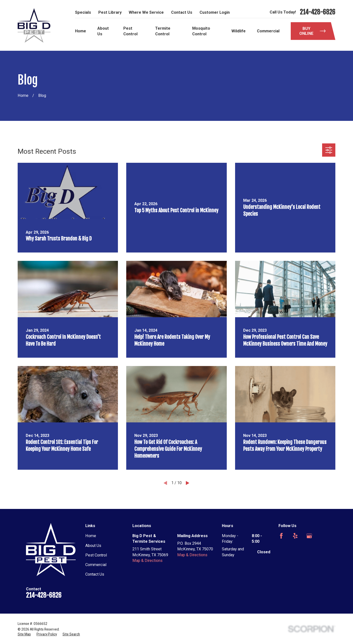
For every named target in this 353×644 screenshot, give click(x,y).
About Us (93, 546)
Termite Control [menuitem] (163, 31)
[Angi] (323, 536)
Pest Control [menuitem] (130, 31)
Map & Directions (147, 561)
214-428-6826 (318, 12)
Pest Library (110, 12)
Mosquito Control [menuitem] (201, 31)
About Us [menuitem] (103, 31)
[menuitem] (24, 634)
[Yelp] (295, 536)
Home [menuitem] (81, 31)
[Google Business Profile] (309, 536)
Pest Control (96, 555)
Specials (83, 12)
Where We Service (146, 12)
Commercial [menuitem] (268, 31)
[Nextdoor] (281, 550)
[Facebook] (281, 536)
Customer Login (215, 12)
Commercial (96, 565)
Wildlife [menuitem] (239, 31)
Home (91, 536)
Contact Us (182, 12)
